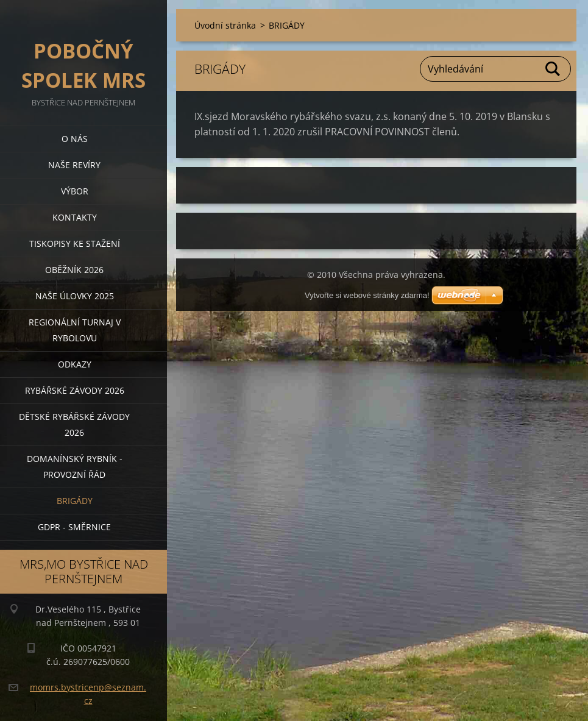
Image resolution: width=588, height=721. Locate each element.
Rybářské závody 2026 (75, 390)
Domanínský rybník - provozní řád (75, 467)
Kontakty (75, 217)
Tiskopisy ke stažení (75, 243)
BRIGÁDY (75, 501)
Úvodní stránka (225, 25)
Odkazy (75, 364)
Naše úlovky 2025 (75, 296)
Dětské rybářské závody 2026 (74, 424)
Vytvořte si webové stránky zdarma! (367, 295)
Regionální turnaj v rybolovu (75, 330)
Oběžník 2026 (74, 270)
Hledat (553, 69)
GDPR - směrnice (74, 527)
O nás (75, 139)
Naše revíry (74, 165)
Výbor (75, 191)
